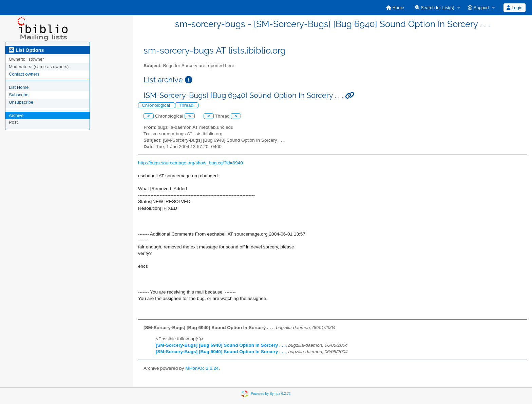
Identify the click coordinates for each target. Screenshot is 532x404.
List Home (19, 87)
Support (478, 8)
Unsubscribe (21, 102)
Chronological (157, 105)
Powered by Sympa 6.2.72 (271, 394)
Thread (187, 105)
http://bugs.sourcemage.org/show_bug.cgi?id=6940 (191, 163)
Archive (16, 115)
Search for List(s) (435, 8)
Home (395, 8)
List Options (26, 50)
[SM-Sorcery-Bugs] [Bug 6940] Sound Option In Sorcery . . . (221, 345)
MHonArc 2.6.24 (202, 368)
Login (514, 8)
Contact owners (24, 74)
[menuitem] (395, 8)
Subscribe (19, 95)
